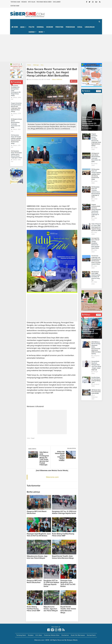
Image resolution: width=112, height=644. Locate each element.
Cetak (74, 81)
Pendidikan (70, 27)
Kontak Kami (15, 6)
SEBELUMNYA (32, 449)
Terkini (86, 91)
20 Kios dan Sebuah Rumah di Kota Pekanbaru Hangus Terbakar (60, 456)
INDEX (99, 91)
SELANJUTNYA (72, 448)
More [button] (41, 32)
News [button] (22, 27)
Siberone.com (52, 477)
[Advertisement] (56, 48)
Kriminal (40, 27)
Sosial (80, 27)
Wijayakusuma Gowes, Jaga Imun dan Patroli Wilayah (51, 609)
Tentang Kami (15, 2)
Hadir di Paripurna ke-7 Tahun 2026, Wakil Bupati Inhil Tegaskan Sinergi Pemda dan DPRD (96, 227)
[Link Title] (49, 630)
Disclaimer (57, 2)
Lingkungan (90, 27)
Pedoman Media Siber (44, 2)
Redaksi (24, 2)
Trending (16, 82)
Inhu (42, 65)
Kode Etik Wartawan (78, 635)
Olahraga (36, 65)
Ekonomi (50, 27)
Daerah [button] (32, 32)
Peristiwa (59, 27)
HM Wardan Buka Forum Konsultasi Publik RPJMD (96, 392)
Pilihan (86, 315)
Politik (31, 27)
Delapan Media (72, 640)
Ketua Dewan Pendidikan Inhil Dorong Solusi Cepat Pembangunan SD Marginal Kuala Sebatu (91, 121)
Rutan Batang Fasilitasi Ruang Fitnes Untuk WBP (33, 609)
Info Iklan (32, 2)
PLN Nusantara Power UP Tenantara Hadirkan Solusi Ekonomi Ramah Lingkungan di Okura (16, 154)
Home (15, 27)
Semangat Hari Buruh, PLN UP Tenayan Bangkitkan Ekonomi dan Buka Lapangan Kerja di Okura (95, 243)
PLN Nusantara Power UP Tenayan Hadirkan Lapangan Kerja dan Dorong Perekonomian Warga (96, 174)
